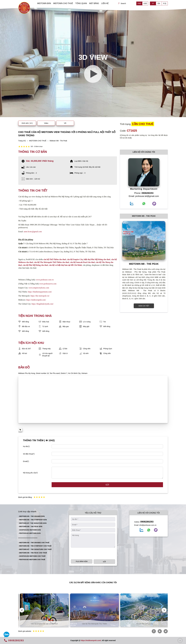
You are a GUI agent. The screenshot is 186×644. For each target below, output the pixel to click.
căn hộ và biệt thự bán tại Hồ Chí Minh (65, 265)
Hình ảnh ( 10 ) (27, 123)
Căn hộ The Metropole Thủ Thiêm (143, 624)
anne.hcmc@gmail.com (33, 232)
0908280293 (147, 522)
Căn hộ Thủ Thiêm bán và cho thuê (43, 624)
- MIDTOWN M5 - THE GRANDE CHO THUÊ (34, 543)
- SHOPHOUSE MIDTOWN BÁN (30, 530)
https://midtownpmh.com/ (36, 300)
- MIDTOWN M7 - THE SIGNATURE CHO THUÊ (35, 549)
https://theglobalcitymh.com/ (42, 304)
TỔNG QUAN (81, 3)
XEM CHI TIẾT (144, 306)
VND (139, 3)
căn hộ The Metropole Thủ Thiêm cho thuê (51, 262)
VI (153, 3)
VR (65, 123)
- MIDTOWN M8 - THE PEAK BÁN (30, 526)
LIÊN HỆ (105, 3)
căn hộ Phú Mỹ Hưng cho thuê (35, 265)
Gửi (107, 485)
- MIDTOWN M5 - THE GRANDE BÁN (31, 516)
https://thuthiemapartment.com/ (40, 292)
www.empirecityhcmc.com (39, 288)
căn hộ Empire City (75, 259)
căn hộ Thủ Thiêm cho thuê (55, 259)
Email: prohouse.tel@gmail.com (144, 196)
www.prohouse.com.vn (45, 280)
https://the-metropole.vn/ (40, 296)
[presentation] (89, 553)
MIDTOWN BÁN (44, 3)
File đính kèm (82, 561)
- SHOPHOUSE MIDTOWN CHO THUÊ (32, 556)
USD (145, 3)
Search (123, 3)
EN (159, 3)
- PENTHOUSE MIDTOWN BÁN (29, 533)
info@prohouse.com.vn (148, 525)
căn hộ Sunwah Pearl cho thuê (82, 262)
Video (46, 123)
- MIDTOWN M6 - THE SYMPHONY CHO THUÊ (35, 546)
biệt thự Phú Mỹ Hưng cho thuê (97, 259)
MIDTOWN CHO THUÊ (63, 3)
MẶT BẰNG (94, 3)
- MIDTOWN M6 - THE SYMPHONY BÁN (33, 520)
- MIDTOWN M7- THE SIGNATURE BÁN (32, 523)
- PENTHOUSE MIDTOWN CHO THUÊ (32, 560)
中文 (165, 3)
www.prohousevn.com (48, 284)
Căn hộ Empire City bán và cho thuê (93, 624)
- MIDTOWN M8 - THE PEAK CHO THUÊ (33, 553)
